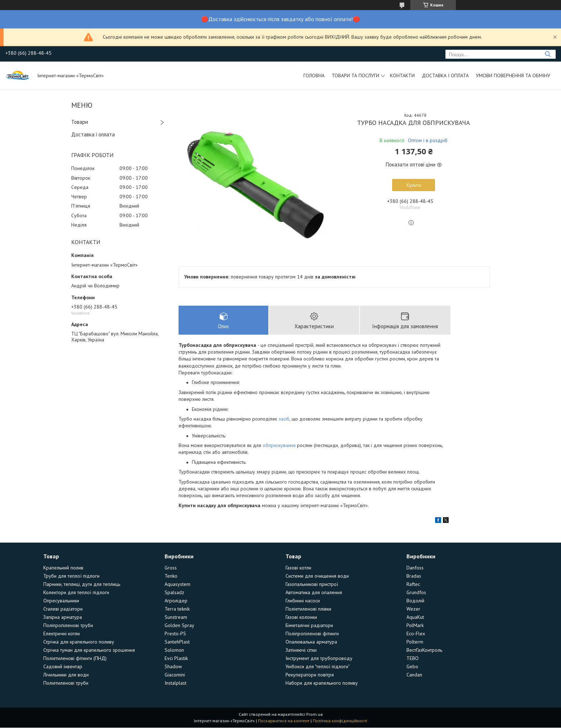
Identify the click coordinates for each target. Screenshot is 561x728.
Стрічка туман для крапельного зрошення (89, 650)
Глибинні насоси (303, 601)
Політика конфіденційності (340, 721)
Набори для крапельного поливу (322, 683)
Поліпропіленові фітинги (312, 634)
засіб (284, 419)
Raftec (413, 584)
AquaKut (415, 617)
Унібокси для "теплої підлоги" (318, 667)
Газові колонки (301, 617)
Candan (414, 675)
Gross (171, 568)
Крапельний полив (63, 568)
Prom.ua (314, 715)
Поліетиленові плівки (308, 609)
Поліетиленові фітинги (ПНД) (75, 659)
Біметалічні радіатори (309, 626)
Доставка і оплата (445, 76)
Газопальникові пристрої (312, 584)
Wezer (413, 609)
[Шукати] (548, 54)
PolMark (415, 626)
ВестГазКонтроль (424, 650)
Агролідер (176, 601)
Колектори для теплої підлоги (76, 593)
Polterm (415, 642)
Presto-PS (175, 634)
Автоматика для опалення (314, 593)
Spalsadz (174, 593)
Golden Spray (179, 626)
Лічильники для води (66, 675)
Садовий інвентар (63, 667)
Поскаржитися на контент (284, 721)
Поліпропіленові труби (68, 626)
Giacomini (175, 675)
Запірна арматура (63, 617)
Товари (80, 122)
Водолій (415, 601)
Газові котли (298, 568)
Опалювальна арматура (311, 642)
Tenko (171, 576)
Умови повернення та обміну (513, 76)
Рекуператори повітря (310, 675)
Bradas (414, 576)
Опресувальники (61, 601)
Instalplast (175, 683)
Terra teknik (177, 609)
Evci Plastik (176, 659)
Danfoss (415, 568)
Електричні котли (62, 634)
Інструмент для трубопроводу (319, 659)
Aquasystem (177, 584)
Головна (314, 76)
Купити (414, 185)
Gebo (412, 667)
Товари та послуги (355, 76)
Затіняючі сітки (301, 650)
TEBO (413, 659)
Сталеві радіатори (63, 609)
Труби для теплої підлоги (71, 576)
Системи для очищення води (317, 576)
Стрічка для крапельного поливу (79, 642)
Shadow (173, 667)
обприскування (279, 446)
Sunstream (176, 617)
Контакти (402, 76)
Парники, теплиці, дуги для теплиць (82, 584)
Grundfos (416, 593)
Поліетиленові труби (66, 683)
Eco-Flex (416, 634)
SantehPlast (177, 642)
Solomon (174, 650)
